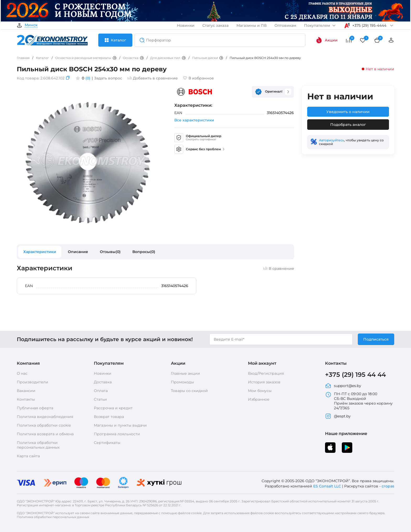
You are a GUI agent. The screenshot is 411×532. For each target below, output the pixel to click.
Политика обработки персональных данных (38, 445)
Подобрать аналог (348, 125)
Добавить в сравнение (153, 78)
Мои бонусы (260, 391)
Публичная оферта (35, 408)
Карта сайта (28, 456)
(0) (88, 78)
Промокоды (182, 382)
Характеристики (40, 252)
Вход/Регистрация (266, 373)
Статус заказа (215, 25)
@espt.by (338, 416)
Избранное (259, 399)
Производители (33, 382)
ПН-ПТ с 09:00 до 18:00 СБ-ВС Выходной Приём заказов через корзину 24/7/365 (359, 401)
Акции (327, 40)
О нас (22, 373)
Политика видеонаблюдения (45, 417)
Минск (31, 25)
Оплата (101, 391)
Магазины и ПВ (252, 25)
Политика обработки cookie (44, 425)
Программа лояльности (117, 434)
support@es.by (343, 386)
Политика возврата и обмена (45, 434)
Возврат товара (109, 417)
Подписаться (376, 339)
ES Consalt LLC (327, 486)
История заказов (264, 382)
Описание (78, 252)
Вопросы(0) (144, 252)
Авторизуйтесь (332, 140)
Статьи (100, 399)
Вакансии (26, 391)
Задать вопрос (108, 78)
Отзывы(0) (110, 252)
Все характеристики (194, 120)
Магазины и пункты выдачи (120, 425)
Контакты (26, 399)
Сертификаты (107, 443)
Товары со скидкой (189, 391)
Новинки (186, 25)
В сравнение (279, 268)
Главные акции (185, 373)
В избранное (198, 78)
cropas (388, 486)
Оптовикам (285, 25)
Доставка (103, 382)
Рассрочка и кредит (113, 408)
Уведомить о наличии (348, 112)
